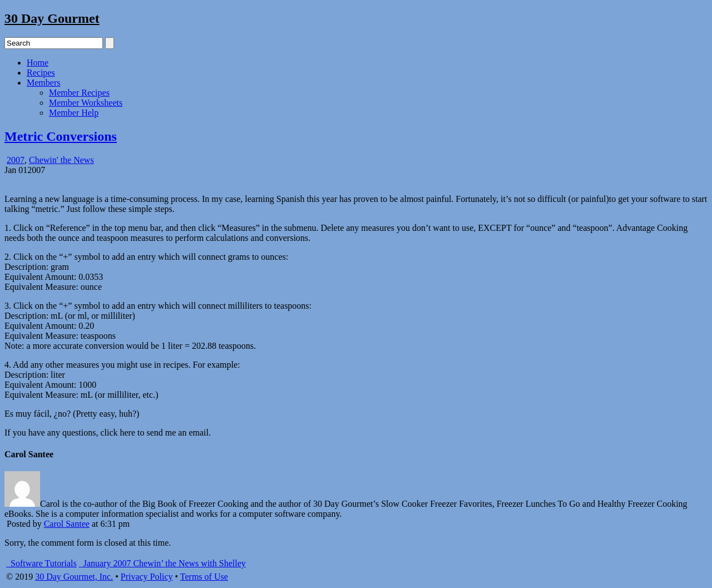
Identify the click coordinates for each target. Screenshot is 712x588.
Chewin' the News (61, 160)
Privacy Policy (147, 577)
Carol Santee (67, 524)
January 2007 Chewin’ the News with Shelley (162, 563)
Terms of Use (204, 577)
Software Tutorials (41, 563)
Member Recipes (79, 93)
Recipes (41, 73)
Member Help (74, 113)
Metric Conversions (61, 136)
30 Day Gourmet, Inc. (74, 577)
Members (43, 83)
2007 (16, 160)
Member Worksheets (86, 103)
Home (38, 63)
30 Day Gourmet (52, 18)
